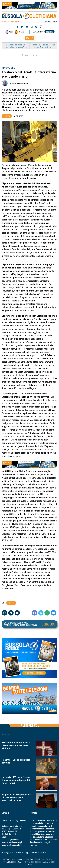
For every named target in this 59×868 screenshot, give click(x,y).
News (11, 32)
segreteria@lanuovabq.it (12, 842)
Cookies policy (21, 852)
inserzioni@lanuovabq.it (12, 845)
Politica (35, 55)
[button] (30, 38)
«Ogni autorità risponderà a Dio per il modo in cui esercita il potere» (16, 797)
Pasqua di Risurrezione (43, 45)
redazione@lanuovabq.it (12, 839)
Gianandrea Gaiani (18, 83)
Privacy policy (8, 852)
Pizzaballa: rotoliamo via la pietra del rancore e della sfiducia (16, 745)
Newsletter (38, 32)
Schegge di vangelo (16, 45)
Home (25, 55)
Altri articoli (30, 725)
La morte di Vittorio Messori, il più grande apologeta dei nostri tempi (17, 780)
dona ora (49, 32)
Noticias (21, 32)
